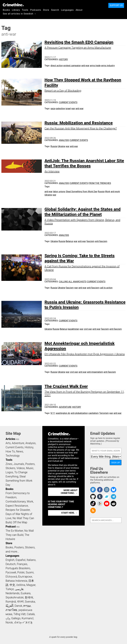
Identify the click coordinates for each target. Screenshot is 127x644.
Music (30, 468)
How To (10, 451)
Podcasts (36, 10)
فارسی (19, 589)
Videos (21, 468)
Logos (9, 472)
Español (20, 560)
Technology (13, 456)
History (63, 59)
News (20, 451)
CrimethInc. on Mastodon (93, 490)
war (73, 109)
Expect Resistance (17, 506)
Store (46, 10)
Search (55, 10)
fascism (90, 241)
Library (16, 10)
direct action (57, 66)
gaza (53, 109)
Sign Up (116, 462)
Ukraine (62, 146)
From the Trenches (100, 183)
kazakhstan (73, 329)
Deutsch (11, 564)
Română (11, 602)
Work (108, 192)
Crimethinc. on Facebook (100, 490)
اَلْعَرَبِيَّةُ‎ (9, 606)
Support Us (116, 5)
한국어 (29, 597)
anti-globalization (79, 413)
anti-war (85, 66)
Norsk (9, 622)
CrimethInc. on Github (93, 497)
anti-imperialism (95, 372)
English (10, 560)
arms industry (108, 66)
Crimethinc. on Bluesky (113, 490)
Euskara (26, 593)
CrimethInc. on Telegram (113, 497)
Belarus (69, 241)
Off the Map (20, 522)
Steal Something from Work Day (82, 192)
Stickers (10, 468)
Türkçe (10, 589)
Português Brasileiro (18, 568)
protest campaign (72, 66)
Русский (11, 572)
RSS (18, 439)
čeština (21, 585)
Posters (30, 464)
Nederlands (13, 593)
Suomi (30, 572)
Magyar (31, 585)
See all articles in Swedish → (20, 14)
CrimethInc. (13, 5)
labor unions (59, 192)
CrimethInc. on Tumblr (100, 497)
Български (25, 577)
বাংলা (20, 602)
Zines (9, 464)
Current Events (68, 102)
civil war (88, 329)
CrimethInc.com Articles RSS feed (93, 511)
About (79, 10)
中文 (12, 585)
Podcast (11, 527)
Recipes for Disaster (18, 510)
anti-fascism (101, 241)
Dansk (18, 606)
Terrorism (104, 413)
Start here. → (69, 513)
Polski (21, 572)
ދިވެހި (8, 618)
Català (31, 614)
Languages (67, 10)
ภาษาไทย (11, 610)
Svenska (30, 602)
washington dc (63, 413)
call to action (106, 288)
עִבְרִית (27, 606)
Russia (54, 146)
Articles (10, 439)
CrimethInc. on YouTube (107, 504)
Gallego (16, 618)
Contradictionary (16, 501)
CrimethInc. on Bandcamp (107, 497)
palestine (60, 109)
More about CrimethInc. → (69, 492)
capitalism (94, 413)
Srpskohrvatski (15, 597)
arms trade (95, 66)
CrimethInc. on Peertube (100, 504)
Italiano (31, 560)
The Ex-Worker (14, 531)
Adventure (65, 407)
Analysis (64, 140)
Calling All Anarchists (73, 282)
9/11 (53, 413)
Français (22, 564)
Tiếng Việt (19, 614)
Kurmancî (27, 618)
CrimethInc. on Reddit (113, 504)
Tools (25, 10)
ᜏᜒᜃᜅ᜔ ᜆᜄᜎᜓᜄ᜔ (23, 622)
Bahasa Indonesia (16, 581)
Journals (19, 464)
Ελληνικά (11, 577)
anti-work (115, 192)
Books (6, 10)
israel (68, 109)
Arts (8, 443)
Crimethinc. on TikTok (93, 504)
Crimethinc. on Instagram (107, 490)
